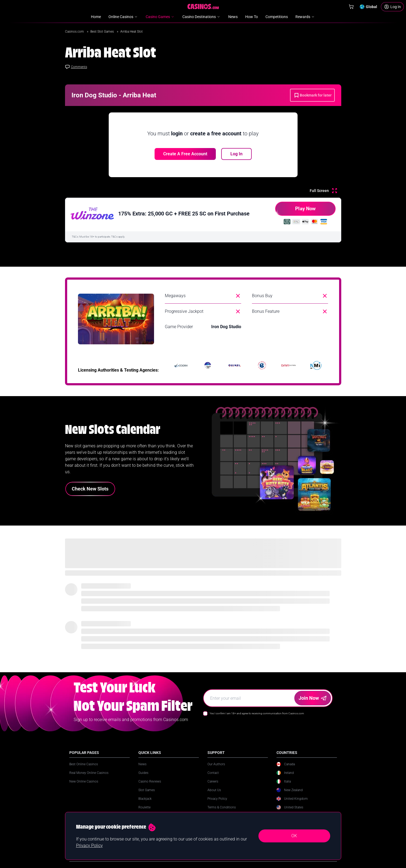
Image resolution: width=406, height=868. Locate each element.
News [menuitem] (233, 17)
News (142, 764)
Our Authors (216, 764)
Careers (213, 781)
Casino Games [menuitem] (160, 17)
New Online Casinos (84, 781)
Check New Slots (90, 489)
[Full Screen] (323, 191)
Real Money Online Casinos (89, 773)
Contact (213, 773)
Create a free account (185, 154)
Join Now (313, 698)
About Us (214, 790)
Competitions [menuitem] (277, 17)
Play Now (295, 211)
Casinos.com (75, 32)
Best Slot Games (103, 32)
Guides (143, 773)
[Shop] (351, 7)
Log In (236, 154)
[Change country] (368, 7)
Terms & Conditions (222, 807)
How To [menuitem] (252, 17)
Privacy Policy (217, 799)
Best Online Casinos (84, 764)
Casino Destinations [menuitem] (202, 17)
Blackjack (145, 799)
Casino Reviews (150, 781)
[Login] (392, 7)
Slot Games (147, 790)
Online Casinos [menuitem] (123, 17)
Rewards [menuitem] (305, 17)
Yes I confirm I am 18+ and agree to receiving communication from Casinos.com (257, 713)
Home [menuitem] (96, 17)
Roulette (144, 807)
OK (294, 836)
